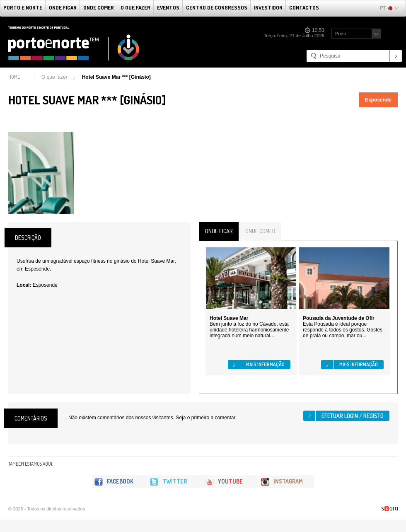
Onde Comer (99, 7)
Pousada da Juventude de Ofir (339, 318)
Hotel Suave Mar (229, 318)
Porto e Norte (23, 7)
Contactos (304, 7)
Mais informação (265, 364)
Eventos (168, 7)
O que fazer (135, 7)
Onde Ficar (63, 7)
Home (14, 77)
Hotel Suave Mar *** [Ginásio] (116, 77)
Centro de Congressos (217, 7)
